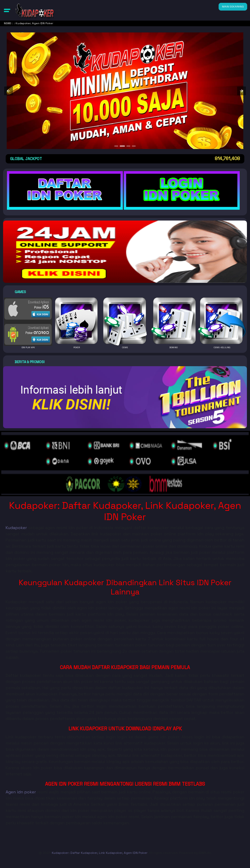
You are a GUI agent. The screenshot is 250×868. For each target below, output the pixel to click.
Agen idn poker (21, 792)
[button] (7, 10)
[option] (116, 146)
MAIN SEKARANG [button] (233, 7)
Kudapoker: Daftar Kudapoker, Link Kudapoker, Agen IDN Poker (100, 853)
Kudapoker (16, 528)
